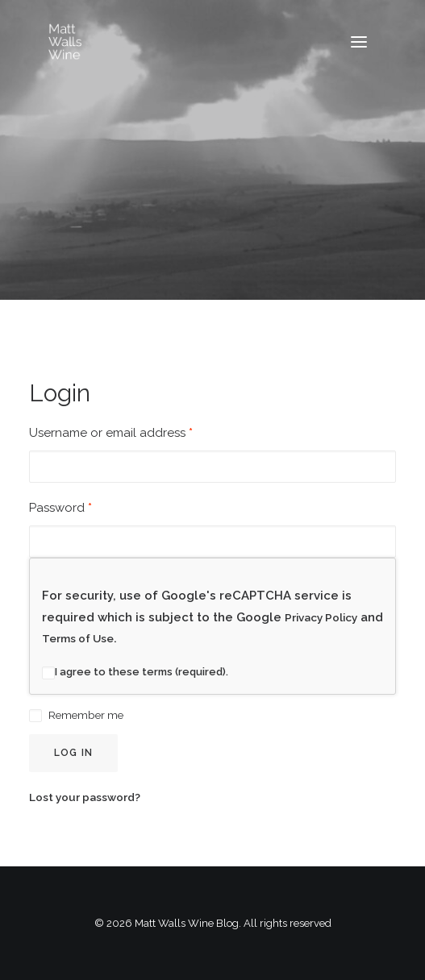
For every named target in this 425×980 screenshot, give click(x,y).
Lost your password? (85, 797)
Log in (73, 753)
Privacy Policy (321, 617)
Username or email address (111, 433)
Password (60, 508)
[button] (359, 42)
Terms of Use (78, 638)
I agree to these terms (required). (135, 672)
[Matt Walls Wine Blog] (65, 42)
